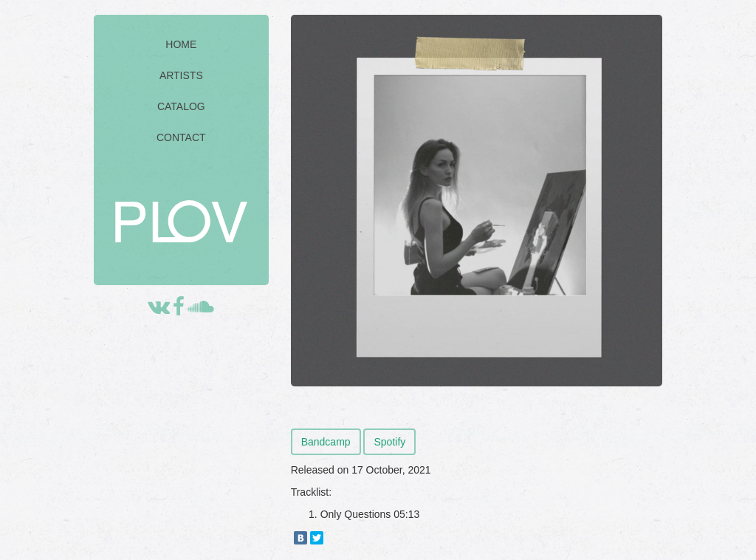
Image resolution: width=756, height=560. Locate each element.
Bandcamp (326, 442)
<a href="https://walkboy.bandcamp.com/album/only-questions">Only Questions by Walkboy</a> (477, 409)
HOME (181, 44)
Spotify (389, 442)
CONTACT (181, 137)
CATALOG (181, 106)
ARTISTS (181, 75)
